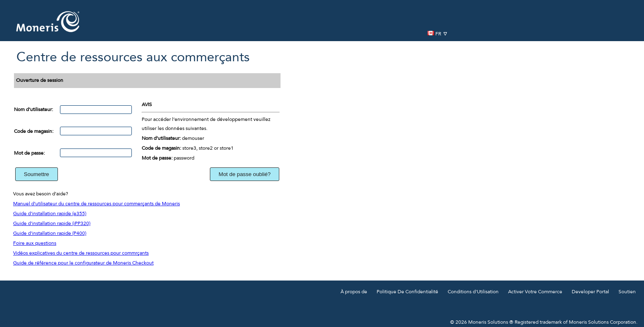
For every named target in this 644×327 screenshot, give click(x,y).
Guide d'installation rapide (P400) (50, 234)
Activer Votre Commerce (535, 292)
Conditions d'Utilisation (473, 292)
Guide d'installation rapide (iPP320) (52, 224)
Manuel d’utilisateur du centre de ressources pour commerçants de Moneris (97, 204)
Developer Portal (590, 292)
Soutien (627, 292)
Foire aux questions (35, 244)
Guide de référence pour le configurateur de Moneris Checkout (83, 263)
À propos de (354, 292)
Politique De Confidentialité (407, 292)
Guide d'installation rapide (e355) (50, 214)
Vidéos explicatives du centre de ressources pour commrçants (81, 253)
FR (437, 34)
